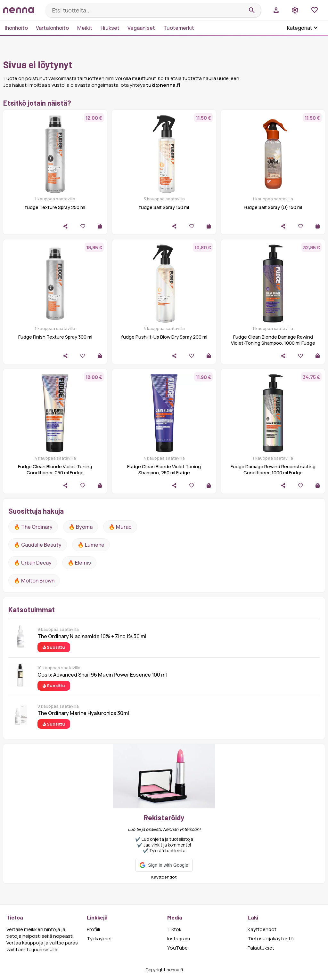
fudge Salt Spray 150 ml (164, 207)
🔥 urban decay (33, 563)
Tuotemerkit (179, 28)
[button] (164, 865)
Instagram (179, 939)
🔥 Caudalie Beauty (38, 545)
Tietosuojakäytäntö (271, 939)
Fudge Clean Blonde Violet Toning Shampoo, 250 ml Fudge (164, 470)
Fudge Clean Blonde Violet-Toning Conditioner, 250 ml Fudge (55, 470)
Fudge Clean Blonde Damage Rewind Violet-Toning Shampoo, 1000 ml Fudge (273, 340)
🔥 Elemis (79, 563)
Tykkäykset (99, 939)
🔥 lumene (91, 545)
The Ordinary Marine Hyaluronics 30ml (83, 713)
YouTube (177, 948)
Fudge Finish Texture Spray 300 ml (55, 337)
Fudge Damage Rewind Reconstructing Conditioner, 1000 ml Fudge (273, 470)
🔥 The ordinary (33, 527)
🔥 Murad (120, 527)
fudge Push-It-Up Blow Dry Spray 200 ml (164, 337)
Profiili (93, 929)
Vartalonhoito (52, 28)
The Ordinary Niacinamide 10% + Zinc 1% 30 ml (92, 636)
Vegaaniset (141, 28)
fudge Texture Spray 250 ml (55, 207)
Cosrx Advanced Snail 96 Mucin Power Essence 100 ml (102, 675)
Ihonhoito (16, 28)
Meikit (85, 28)
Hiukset (110, 28)
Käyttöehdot (164, 877)
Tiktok (174, 929)
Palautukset (261, 948)
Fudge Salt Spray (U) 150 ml (273, 207)
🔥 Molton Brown (34, 581)
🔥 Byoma (81, 527)
